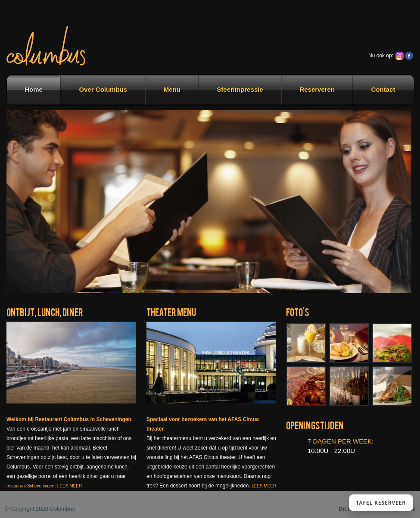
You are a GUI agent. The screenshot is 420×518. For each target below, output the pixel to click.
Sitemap (92, 509)
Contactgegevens (133, 509)
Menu (172, 89)
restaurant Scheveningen (30, 486)
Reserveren (317, 89)
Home (34, 89)
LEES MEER (70, 486)
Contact (383, 89)
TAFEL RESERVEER (381, 503)
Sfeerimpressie (240, 89)
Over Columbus (103, 89)
